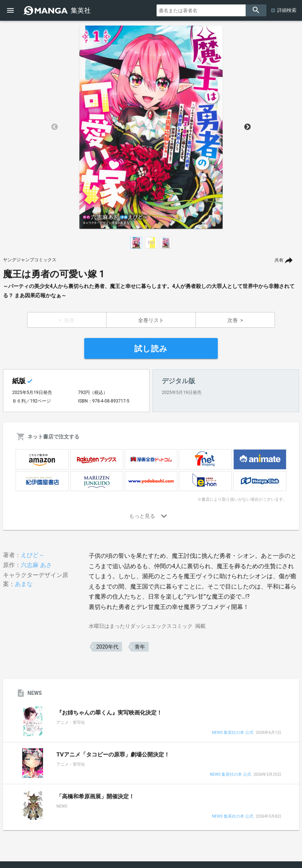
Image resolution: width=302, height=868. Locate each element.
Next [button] (247, 127)
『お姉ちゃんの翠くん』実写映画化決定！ (109, 713)
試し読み (151, 349)
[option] (151, 127)
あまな (24, 584)
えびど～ (33, 555)
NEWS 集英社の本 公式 (232, 733)
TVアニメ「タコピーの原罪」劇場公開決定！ (113, 755)
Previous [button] (55, 127)
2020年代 (107, 647)
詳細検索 (287, 10)
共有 (279, 260)
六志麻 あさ (36, 565)
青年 (140, 647)
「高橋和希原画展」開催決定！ (95, 796)
